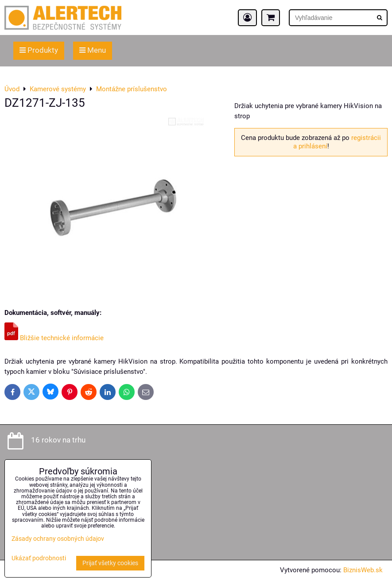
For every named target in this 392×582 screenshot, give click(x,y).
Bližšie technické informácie (54, 338)
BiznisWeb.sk (363, 570)
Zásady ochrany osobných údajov (58, 539)
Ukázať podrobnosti (39, 559)
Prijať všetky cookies (110, 563)
